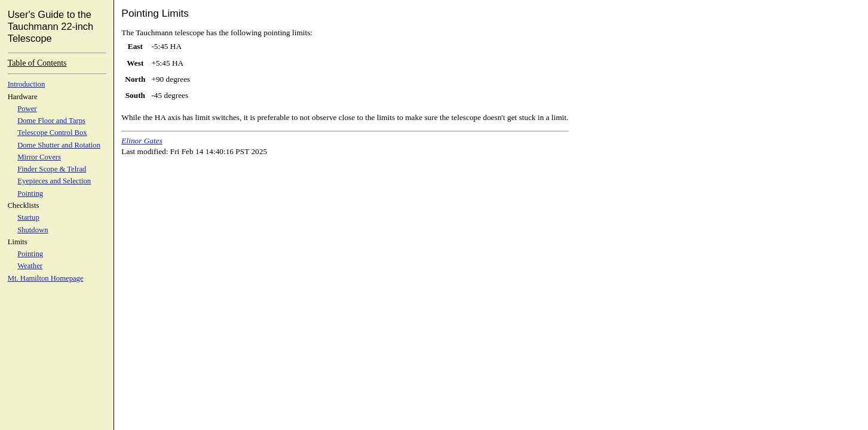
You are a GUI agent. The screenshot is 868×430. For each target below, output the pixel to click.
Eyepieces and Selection (54, 181)
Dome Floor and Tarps (51, 121)
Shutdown (33, 230)
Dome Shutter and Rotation (59, 145)
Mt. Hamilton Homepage (46, 278)
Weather (30, 266)
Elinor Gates (142, 141)
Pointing (30, 193)
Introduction (27, 84)
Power (27, 109)
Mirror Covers (39, 157)
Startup (28, 217)
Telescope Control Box (52, 133)
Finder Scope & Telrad (52, 169)
